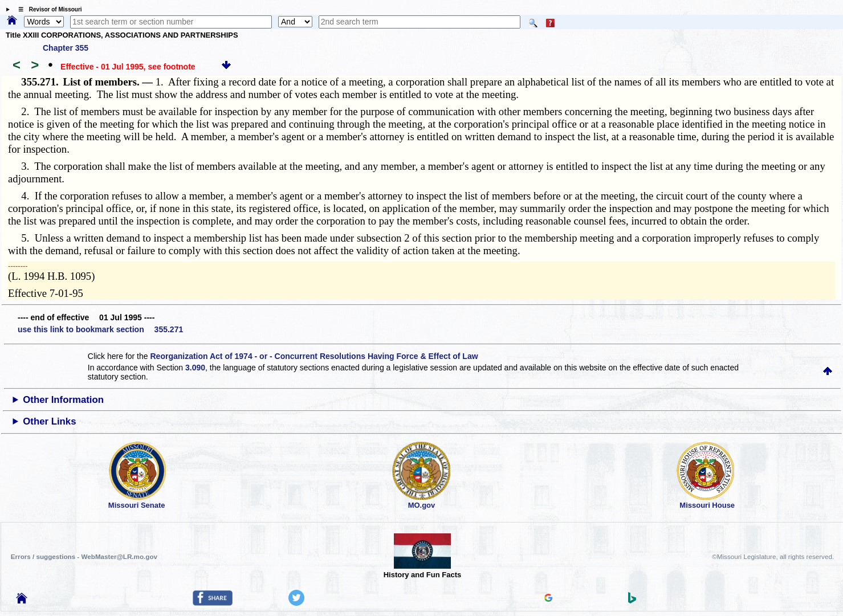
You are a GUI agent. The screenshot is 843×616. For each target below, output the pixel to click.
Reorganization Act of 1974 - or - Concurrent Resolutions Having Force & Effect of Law (314, 356)
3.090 (195, 368)
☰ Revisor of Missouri (47, 9)
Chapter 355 (66, 48)
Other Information (63, 400)
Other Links (49, 421)
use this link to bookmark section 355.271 (100, 329)
